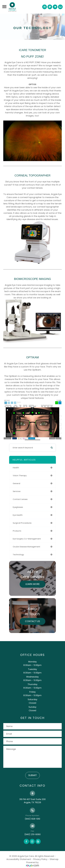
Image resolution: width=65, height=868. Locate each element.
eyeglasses (18, 507)
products (17, 531)
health (16, 468)
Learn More (32, 584)
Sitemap (54, 859)
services (17, 491)
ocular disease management (26, 547)
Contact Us (32, 621)
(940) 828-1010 (32, 819)
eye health (18, 515)
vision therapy (20, 476)
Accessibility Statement (19, 859)
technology (18, 555)
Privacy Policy (40, 859)
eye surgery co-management (27, 539)
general (16, 483)
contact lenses (20, 499)
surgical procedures (22, 523)
